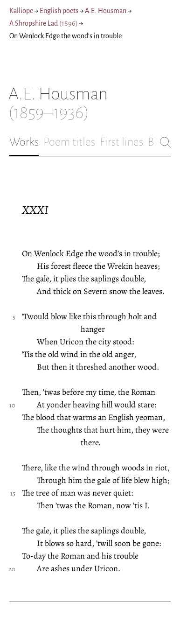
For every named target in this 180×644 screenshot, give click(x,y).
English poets (59, 11)
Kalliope (21, 11)
